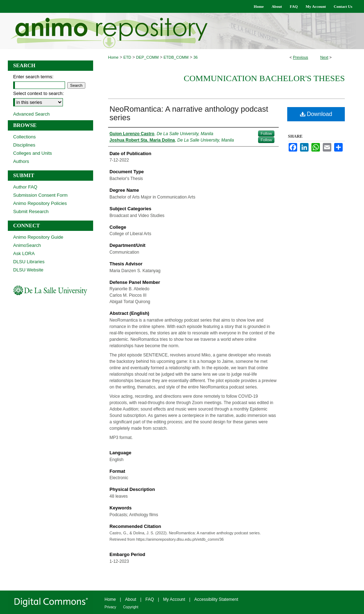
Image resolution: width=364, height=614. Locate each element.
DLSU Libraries (29, 262)
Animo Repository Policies (40, 203)
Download (316, 114)
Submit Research (31, 211)
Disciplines (24, 145)
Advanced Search (31, 114)
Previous (301, 57)
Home (113, 57)
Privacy (110, 607)
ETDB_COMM (176, 57)
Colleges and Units (33, 153)
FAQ (150, 599)
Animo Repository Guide (38, 237)
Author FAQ (25, 187)
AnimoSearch (27, 245)
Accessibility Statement (216, 599)
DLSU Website (28, 270)
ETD (127, 57)
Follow (266, 133)
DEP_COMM (148, 57)
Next (324, 57)
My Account (174, 599)
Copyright (131, 607)
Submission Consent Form (40, 195)
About (131, 599)
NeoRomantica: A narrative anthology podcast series (189, 113)
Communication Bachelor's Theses (264, 78)
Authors (21, 161)
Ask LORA (24, 253)
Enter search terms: (33, 77)
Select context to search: (38, 93)
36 (196, 57)
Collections (25, 137)
